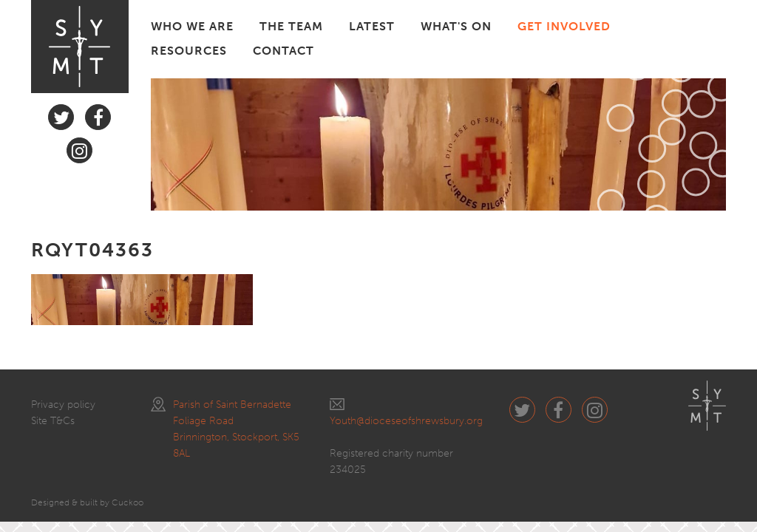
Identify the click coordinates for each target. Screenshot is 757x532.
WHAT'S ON (456, 26)
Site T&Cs (53, 421)
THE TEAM (291, 26)
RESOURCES (189, 51)
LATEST (372, 26)
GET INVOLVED (564, 26)
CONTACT (284, 51)
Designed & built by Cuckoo (87, 502)
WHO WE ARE (192, 26)
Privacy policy (63, 405)
